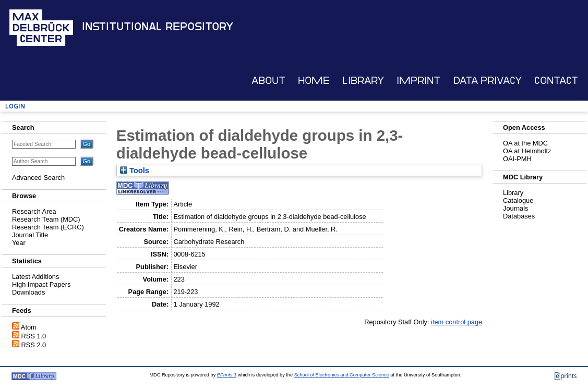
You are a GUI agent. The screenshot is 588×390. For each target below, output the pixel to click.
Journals (515, 208)
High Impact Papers (41, 284)
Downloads (28, 292)
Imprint (418, 81)
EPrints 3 (227, 375)
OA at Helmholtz (527, 151)
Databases (519, 216)
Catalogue (518, 200)
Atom (29, 327)
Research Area (34, 211)
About (268, 81)
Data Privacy (488, 81)
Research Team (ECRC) (48, 227)
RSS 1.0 (34, 336)
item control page (457, 322)
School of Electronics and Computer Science (342, 375)
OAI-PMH (517, 159)
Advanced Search (38, 178)
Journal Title (30, 235)
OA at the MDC (525, 143)
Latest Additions (35, 277)
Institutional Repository (158, 27)
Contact (556, 81)
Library (363, 81)
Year (19, 243)
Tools (135, 170)
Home (314, 81)
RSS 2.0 (34, 345)
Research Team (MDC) (46, 219)
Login (15, 106)
